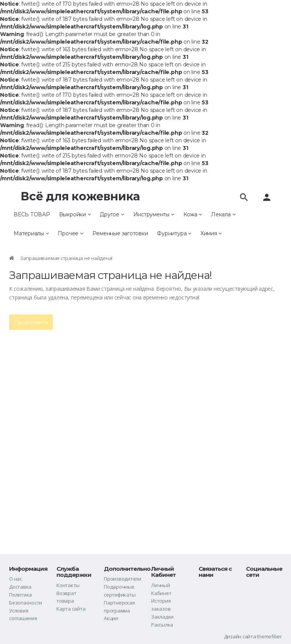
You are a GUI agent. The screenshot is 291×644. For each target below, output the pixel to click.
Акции (111, 618)
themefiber (269, 636)
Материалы (31, 233)
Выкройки (75, 214)
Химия (211, 233)
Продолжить (31, 322)
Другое (112, 214)
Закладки (162, 617)
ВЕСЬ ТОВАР (32, 214)
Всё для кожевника (80, 196)
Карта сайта (71, 609)
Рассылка (162, 625)
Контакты (68, 585)
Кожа (193, 214)
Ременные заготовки (120, 233)
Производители (123, 579)
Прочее (70, 233)
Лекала (223, 214)
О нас (16, 579)
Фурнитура (174, 233)
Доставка (20, 587)
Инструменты (154, 214)
